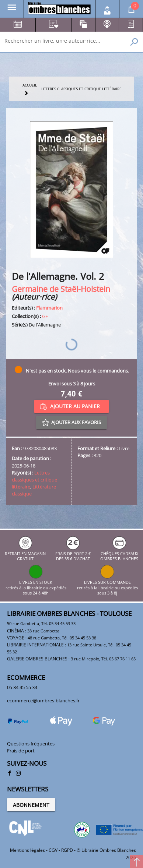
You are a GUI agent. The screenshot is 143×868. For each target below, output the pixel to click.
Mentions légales (27, 850)
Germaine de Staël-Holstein (61, 289)
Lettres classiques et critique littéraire (34, 480)
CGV (53, 850)
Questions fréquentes (31, 744)
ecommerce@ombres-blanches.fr (43, 701)
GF (45, 316)
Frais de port (21, 751)
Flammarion (49, 308)
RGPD (67, 850)
